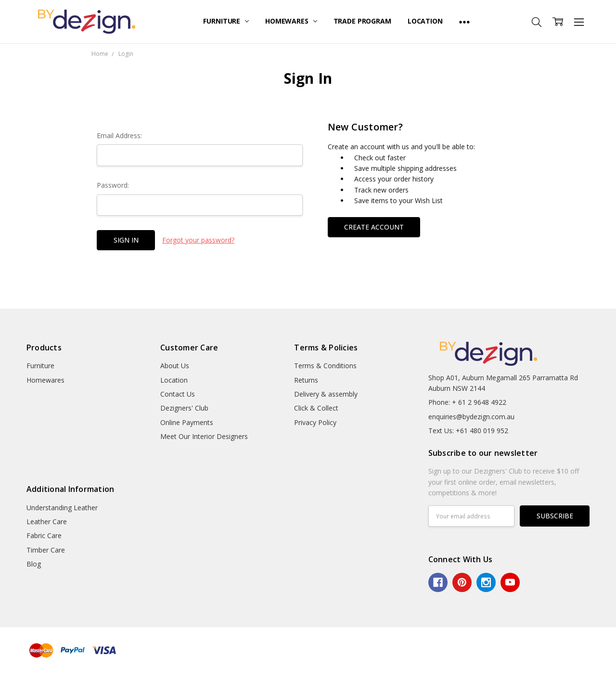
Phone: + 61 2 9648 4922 (467, 402)
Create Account (374, 227)
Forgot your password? (198, 240)
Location (425, 21)
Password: (113, 185)
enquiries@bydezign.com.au (471, 417)
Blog (34, 564)
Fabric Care (44, 535)
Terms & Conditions (325, 366)
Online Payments (187, 422)
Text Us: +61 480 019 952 (468, 431)
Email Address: (119, 135)
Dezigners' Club (184, 408)
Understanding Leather (62, 508)
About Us (175, 366)
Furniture (226, 21)
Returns (306, 380)
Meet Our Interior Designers (204, 436)
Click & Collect (316, 408)
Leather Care (47, 522)
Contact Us (178, 394)
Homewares (291, 21)
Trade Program (362, 21)
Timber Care (46, 550)
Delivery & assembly (326, 394)
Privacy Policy (315, 422)
